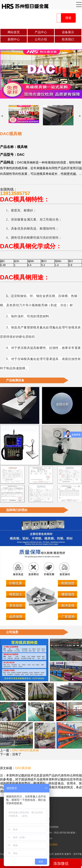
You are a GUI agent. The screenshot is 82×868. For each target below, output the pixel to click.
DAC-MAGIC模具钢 (25, 750)
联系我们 (68, 39)
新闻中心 (14, 39)
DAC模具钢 (23, 768)
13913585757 (15, 193)
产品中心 (41, 32)
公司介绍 (41, 39)
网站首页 (14, 32)
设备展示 (68, 32)
